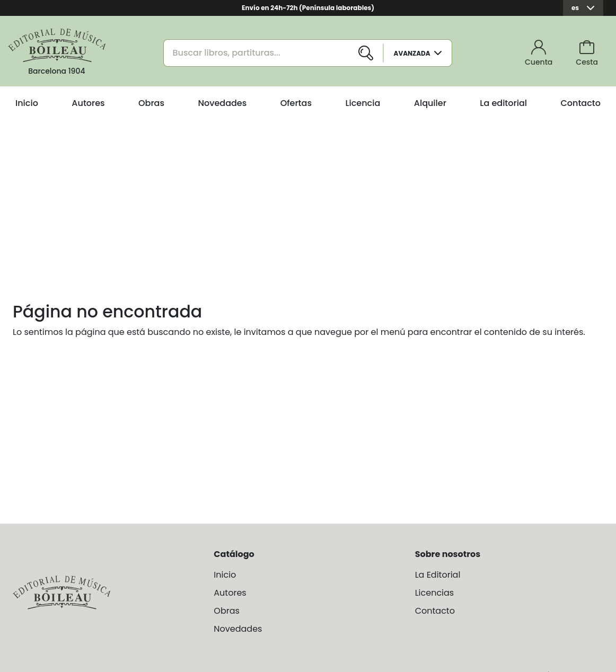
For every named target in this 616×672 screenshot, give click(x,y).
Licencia (363, 103)
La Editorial (438, 575)
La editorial (503, 103)
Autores (88, 103)
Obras (151, 103)
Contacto (580, 103)
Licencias (435, 593)
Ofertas (296, 103)
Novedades (222, 103)
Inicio (27, 103)
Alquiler (430, 103)
